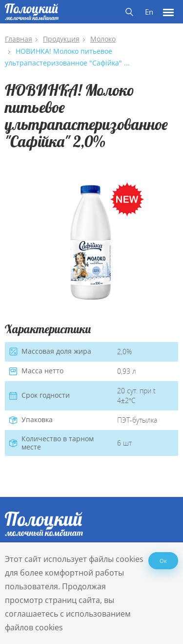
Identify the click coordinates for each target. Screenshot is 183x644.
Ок (163, 561)
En (149, 12)
